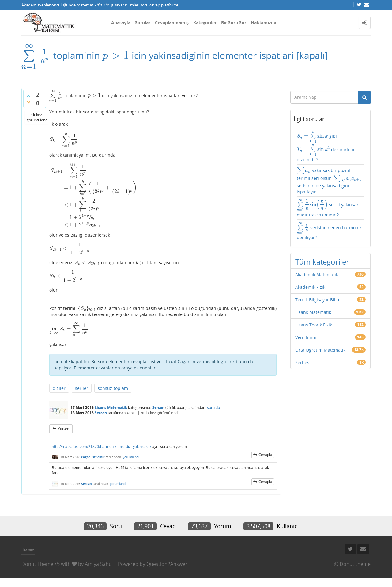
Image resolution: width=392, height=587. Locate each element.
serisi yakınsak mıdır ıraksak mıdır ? (328, 208)
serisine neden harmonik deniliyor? (329, 231)
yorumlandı (131, 457)
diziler (59, 388)
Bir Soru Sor (234, 23)
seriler (82, 388)
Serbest (303, 362)
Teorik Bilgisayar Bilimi (318, 300)
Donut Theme (37, 564)
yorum (64, 429)
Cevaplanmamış (172, 23)
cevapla (265, 455)
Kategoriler (205, 23)
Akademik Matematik (317, 274)
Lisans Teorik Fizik (314, 325)
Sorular (143, 23)
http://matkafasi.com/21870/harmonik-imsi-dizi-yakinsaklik (102, 446)
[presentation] (36, 55)
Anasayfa (121, 23)
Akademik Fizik (310, 287)
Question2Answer (167, 564)
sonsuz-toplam (113, 388)
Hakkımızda (264, 23)
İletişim (28, 550)
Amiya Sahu (98, 564)
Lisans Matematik (111, 408)
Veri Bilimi (306, 337)
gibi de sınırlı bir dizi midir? (327, 146)
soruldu (213, 408)
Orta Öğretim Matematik (320, 350)
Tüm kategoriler (322, 262)
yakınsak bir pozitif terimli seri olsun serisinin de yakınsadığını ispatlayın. (329, 181)
